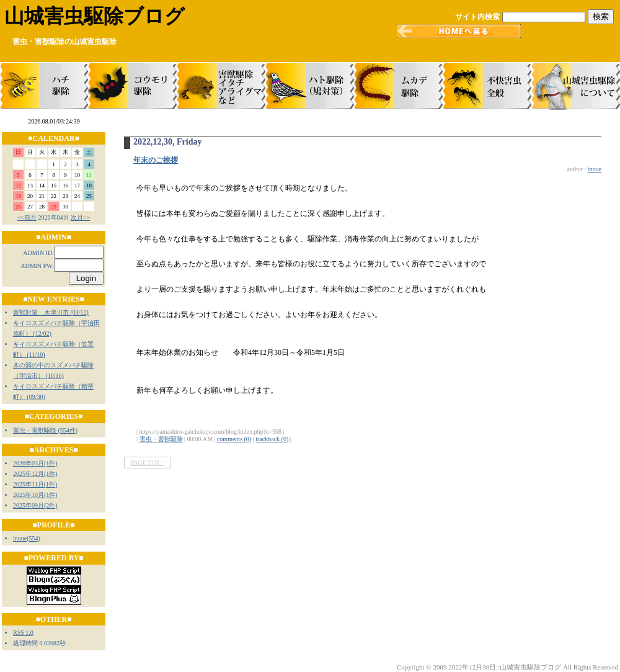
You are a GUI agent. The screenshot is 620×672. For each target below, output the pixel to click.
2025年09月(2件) (35, 505)
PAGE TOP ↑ (147, 463)
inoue (20, 538)
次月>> (80, 217)
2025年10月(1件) (35, 495)
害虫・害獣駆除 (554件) (45, 430)
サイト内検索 (477, 17)
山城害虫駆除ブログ (95, 16)
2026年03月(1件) (35, 463)
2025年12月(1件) (35, 474)
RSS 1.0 (23, 633)
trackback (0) (272, 439)
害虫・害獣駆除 (161, 439)
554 (34, 538)
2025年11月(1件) (35, 484)
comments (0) (234, 439)
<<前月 (27, 217)
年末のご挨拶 (156, 160)
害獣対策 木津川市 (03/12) (51, 312)
